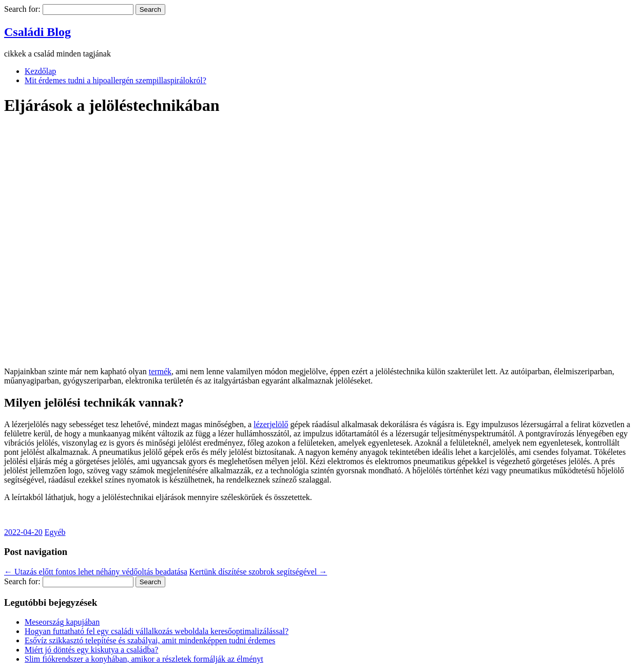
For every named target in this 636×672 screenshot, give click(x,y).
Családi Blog (37, 32)
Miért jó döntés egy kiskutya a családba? (91, 650)
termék (160, 371)
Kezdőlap (40, 71)
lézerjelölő (271, 424)
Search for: (22, 9)
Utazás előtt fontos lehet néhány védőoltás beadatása (96, 572)
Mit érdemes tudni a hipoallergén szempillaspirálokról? (115, 80)
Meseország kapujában (62, 622)
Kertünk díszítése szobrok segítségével (258, 572)
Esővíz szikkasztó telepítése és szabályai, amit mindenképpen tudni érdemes (150, 640)
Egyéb (55, 532)
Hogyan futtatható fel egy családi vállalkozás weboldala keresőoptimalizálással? (157, 631)
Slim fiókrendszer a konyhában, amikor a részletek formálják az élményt (144, 659)
